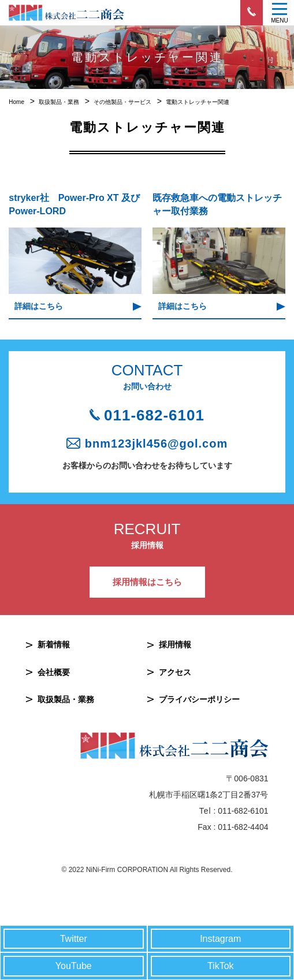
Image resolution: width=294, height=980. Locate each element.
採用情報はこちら (147, 582)
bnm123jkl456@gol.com (156, 444)
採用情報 (175, 644)
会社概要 (54, 672)
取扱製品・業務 (66, 699)
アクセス (175, 672)
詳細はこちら (39, 306)
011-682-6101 (154, 415)
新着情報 (54, 644)
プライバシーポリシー (199, 699)
